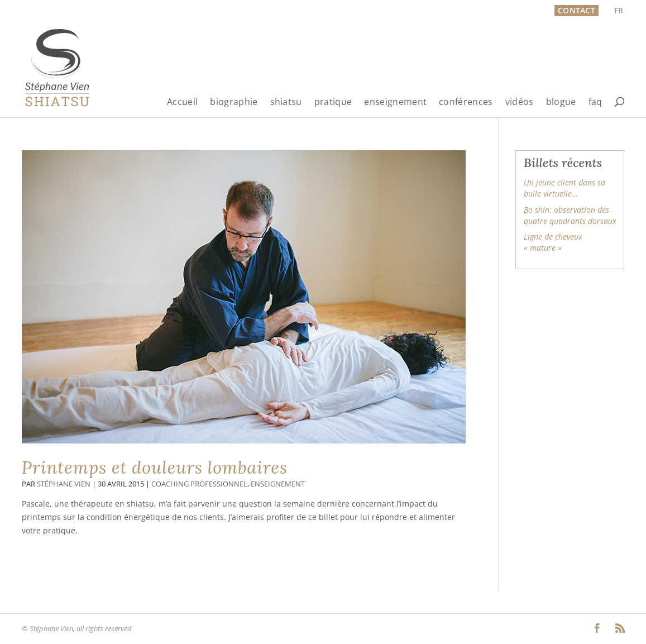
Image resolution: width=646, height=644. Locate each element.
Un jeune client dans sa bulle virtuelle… (564, 188)
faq (595, 102)
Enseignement (278, 484)
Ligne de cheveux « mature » (553, 242)
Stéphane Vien (64, 484)
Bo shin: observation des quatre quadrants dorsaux (570, 215)
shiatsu (286, 102)
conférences (466, 102)
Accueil (182, 102)
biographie (234, 102)
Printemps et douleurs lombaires (155, 468)
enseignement (395, 102)
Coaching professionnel (199, 484)
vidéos (520, 102)
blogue (561, 102)
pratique (333, 102)
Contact (576, 10)
